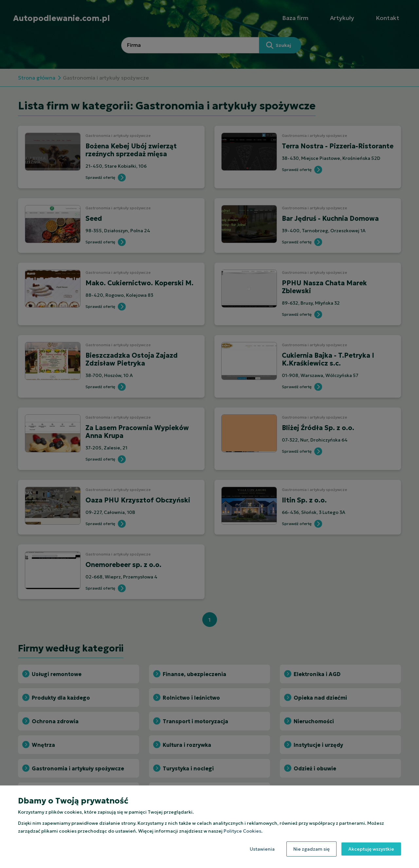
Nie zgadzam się (311, 849)
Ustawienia (262, 849)
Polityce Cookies (242, 831)
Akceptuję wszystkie (371, 849)
